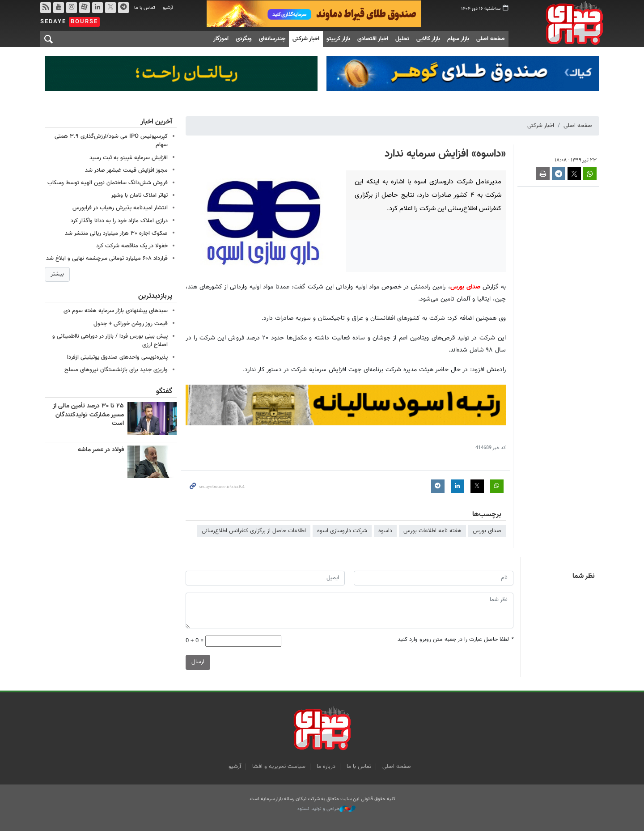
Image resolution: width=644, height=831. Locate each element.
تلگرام (123, 8)
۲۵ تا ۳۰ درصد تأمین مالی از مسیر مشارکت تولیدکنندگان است (88, 415)
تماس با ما (145, 8)
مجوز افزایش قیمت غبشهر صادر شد (126, 170)
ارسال (198, 662)
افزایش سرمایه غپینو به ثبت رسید (129, 158)
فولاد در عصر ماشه (101, 449)
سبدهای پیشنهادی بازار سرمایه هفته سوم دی (116, 311)
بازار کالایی (428, 39)
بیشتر (57, 274)
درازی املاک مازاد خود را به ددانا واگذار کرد (119, 221)
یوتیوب (59, 8)
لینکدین (97, 8)
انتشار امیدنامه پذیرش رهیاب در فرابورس (120, 208)
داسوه (385, 531)
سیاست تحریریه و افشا (279, 767)
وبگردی (244, 39)
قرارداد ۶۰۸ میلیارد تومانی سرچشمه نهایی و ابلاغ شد (107, 259)
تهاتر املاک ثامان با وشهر (139, 195)
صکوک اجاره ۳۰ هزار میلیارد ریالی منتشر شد (116, 233)
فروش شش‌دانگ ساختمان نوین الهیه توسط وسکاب (108, 183)
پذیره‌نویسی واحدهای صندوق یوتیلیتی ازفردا (117, 357)
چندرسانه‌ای (272, 39)
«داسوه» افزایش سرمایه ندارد (445, 154)
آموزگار (221, 39)
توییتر (110, 8)
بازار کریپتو (338, 39)
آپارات (85, 8)
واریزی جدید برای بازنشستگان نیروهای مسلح (116, 370)
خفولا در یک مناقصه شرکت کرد (132, 246)
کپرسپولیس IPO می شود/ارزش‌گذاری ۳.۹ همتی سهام (111, 141)
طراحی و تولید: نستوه (326, 809)
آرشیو (168, 8)
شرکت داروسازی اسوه (342, 531)
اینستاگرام (72, 8)
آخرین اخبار (156, 122)
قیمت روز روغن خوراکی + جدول (131, 324)
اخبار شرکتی (306, 39)
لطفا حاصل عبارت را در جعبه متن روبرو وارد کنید (455, 640)
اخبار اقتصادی (373, 39)
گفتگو (164, 392)
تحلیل (402, 39)
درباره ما (326, 767)
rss (46, 8)
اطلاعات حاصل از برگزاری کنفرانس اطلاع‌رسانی (254, 531)
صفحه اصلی (491, 39)
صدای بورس (561, 23)
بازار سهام (458, 39)
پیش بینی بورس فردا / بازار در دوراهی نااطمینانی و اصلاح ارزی (110, 341)
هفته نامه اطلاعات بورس (432, 531)
